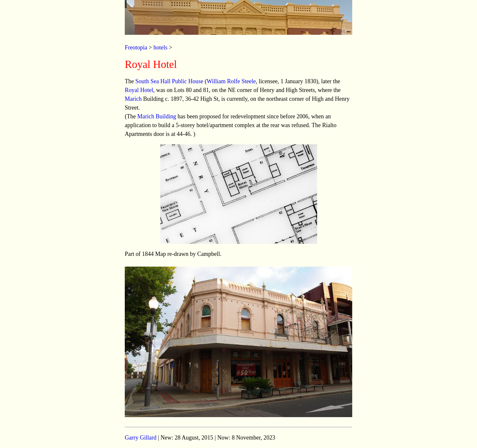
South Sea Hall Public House (169, 81)
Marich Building (157, 116)
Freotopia (136, 47)
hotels (160, 47)
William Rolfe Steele (231, 81)
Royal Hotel (139, 90)
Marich (133, 99)
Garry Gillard (141, 438)
